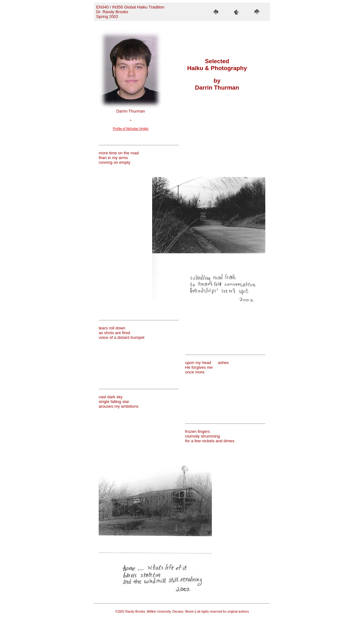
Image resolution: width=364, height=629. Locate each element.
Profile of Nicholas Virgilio (131, 129)
